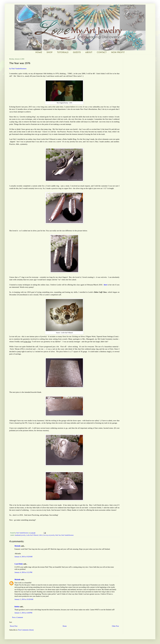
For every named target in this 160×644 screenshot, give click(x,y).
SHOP (50, 53)
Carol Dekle (19, 564)
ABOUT (89, 53)
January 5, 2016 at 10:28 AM (24, 599)
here (106, 285)
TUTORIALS (63, 53)
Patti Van (58, 535)
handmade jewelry (20, 535)
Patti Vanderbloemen (67, 535)
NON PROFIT (118, 53)
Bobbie (17, 607)
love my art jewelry (49, 535)
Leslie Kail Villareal (32, 535)
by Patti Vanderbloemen (18, 68)
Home (65, 626)
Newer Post (14, 626)
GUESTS (77, 53)
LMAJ (41, 535)
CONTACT (102, 53)
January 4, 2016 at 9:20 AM (23, 557)
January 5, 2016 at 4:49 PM (23, 613)
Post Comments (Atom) (26, 630)
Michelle (17, 546)
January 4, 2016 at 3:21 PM (23, 572)
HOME (39, 53)
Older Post (115, 626)
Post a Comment (18, 617)
